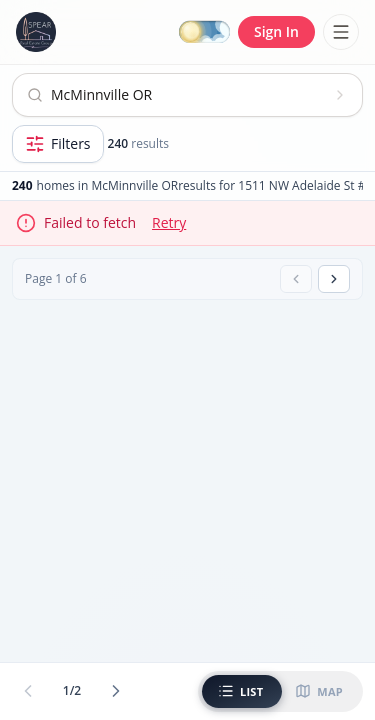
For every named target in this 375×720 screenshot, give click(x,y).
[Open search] (187, 95)
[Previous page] (296, 279)
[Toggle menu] (341, 32)
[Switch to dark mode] (204, 32)
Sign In (276, 31)
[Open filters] (58, 144)
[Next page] (334, 279)
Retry (169, 222)
